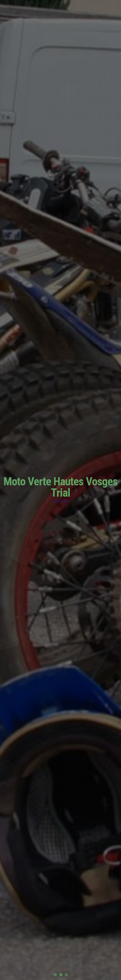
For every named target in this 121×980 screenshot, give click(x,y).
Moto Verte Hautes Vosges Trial (60, 487)
